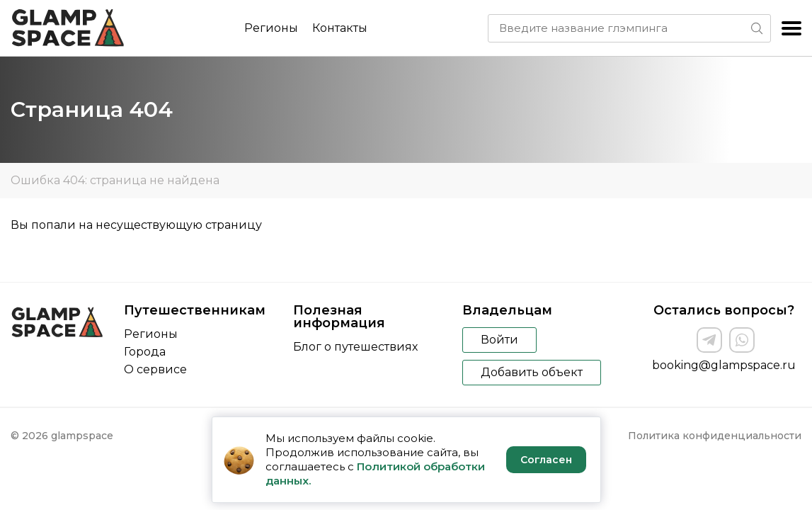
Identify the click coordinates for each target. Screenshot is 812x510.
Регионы (271, 28)
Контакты (340, 28)
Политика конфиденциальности (715, 436)
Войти (499, 340)
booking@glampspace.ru (724, 365)
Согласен (546, 460)
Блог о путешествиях (355, 347)
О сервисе (155, 369)
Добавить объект (532, 372)
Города (145, 352)
